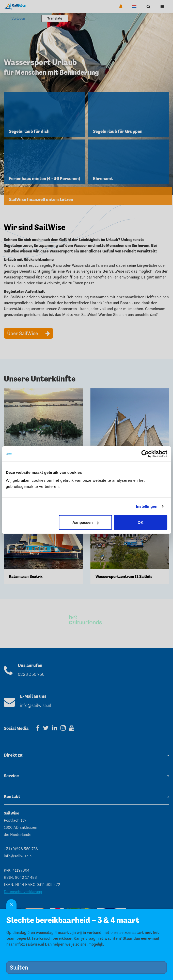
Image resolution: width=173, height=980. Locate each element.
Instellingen (147, 506)
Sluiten (21, 967)
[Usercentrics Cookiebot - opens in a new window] (145, 454)
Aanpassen (86, 522)
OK (141, 522)
